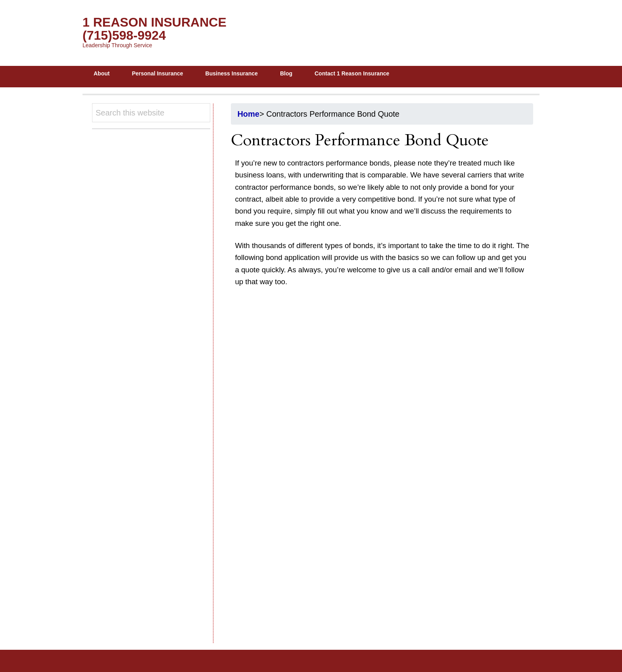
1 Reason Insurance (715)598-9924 (155, 29)
